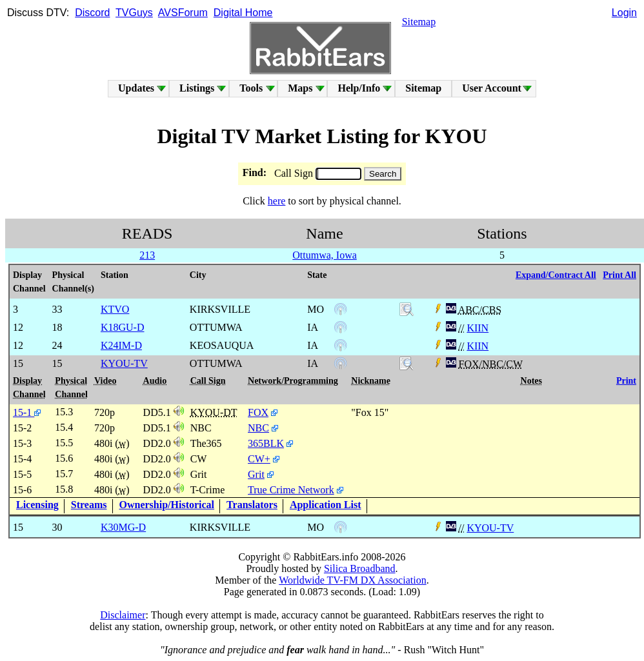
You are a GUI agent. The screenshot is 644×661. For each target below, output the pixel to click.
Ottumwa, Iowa (325, 255)
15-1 (27, 412)
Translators (252, 505)
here (277, 201)
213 (147, 255)
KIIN (478, 328)
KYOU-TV (490, 528)
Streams (89, 505)
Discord (92, 13)
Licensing (37, 505)
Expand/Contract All (556, 275)
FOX (258, 412)
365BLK (266, 443)
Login (624, 13)
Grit (256, 474)
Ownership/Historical (167, 505)
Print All (619, 275)
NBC (258, 428)
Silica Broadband (360, 568)
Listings (197, 88)
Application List (326, 505)
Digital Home (243, 13)
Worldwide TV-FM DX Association (353, 580)
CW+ (259, 459)
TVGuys (134, 13)
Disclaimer (123, 615)
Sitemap (419, 22)
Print (626, 381)
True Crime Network (291, 490)
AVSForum (183, 13)
